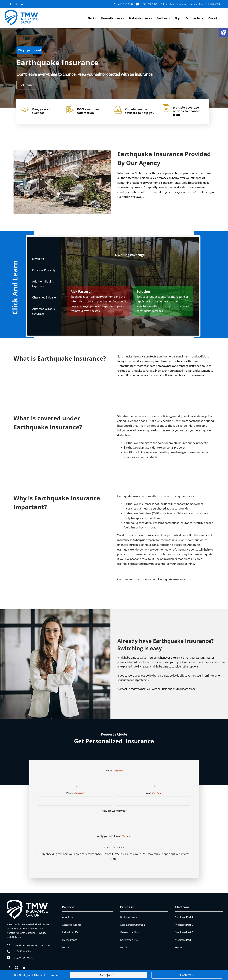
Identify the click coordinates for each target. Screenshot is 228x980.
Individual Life (70, 932)
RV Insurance (70, 940)
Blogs (177, 18)
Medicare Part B (184, 925)
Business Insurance (140, 18)
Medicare (162, 18)
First (75, 786)
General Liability (129, 932)
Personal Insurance (112, 18)
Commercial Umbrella (132, 925)
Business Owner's (130, 917)
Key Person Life (129, 940)
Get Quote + (108, 975)
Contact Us (214, 18)
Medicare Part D (184, 940)
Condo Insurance (72, 925)
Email (153, 793)
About (91, 18)
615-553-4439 (126, 4)
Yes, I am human (115, 847)
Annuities (68, 917)
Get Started (27, 85)
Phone (75, 793)
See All (66, 947)
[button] (224, 32)
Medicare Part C (184, 932)
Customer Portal (194, 18)
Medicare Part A (184, 917)
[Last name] (153, 779)
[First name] (75, 779)
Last (153, 786)
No (115, 842)
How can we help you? (114, 811)
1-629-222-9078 (149, 4)
